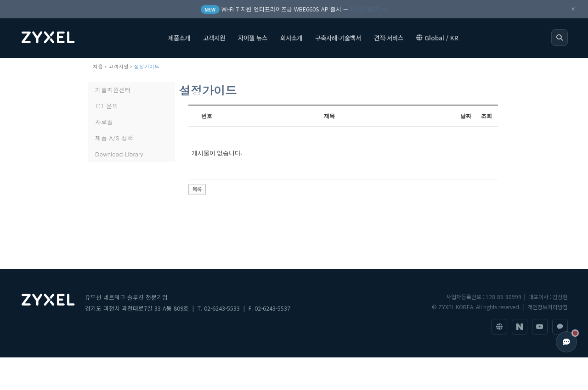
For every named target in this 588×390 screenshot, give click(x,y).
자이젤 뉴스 (253, 39)
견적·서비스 (389, 39)
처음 (98, 66)
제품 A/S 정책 (114, 138)
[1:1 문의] (560, 327)
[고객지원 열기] (566, 342)
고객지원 (214, 39)
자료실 (104, 122)
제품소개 (179, 39)
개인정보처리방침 (548, 307)
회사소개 (291, 39)
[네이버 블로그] (520, 327)
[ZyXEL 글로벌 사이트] (499, 327)
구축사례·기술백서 (338, 39)
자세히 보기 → (369, 9)
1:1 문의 (107, 106)
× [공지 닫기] (573, 9)
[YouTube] (540, 327)
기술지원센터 (113, 90)
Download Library (119, 154)
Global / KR (437, 39)
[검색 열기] (560, 39)
